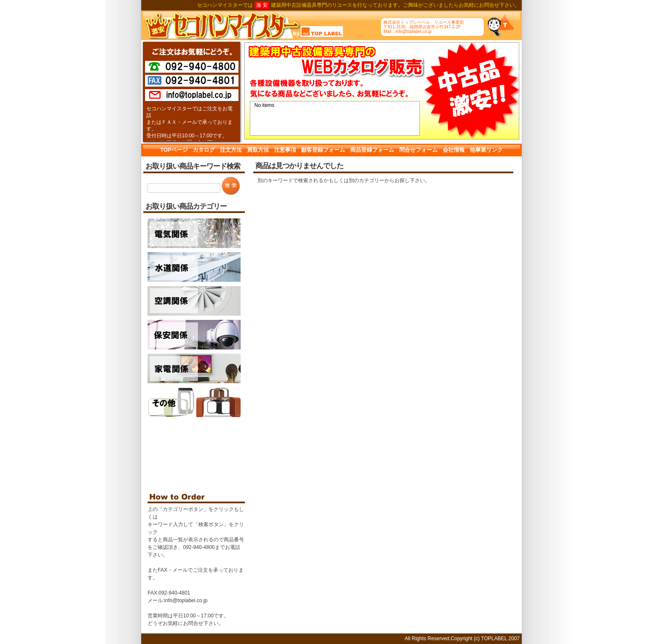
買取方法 (258, 150)
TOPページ (174, 150)
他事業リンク (486, 150)
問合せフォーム (418, 150)
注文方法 (231, 150)
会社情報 (454, 150)
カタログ (204, 150)
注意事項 (285, 150)
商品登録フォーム (372, 150)
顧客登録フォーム (323, 150)
